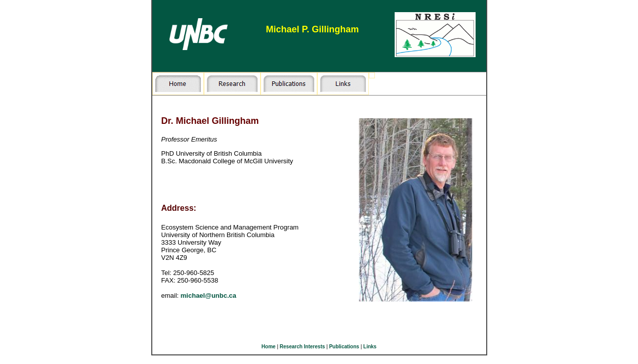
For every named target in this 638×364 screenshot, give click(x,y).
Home (269, 347)
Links (370, 347)
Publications (344, 347)
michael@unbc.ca (208, 295)
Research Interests (303, 347)
